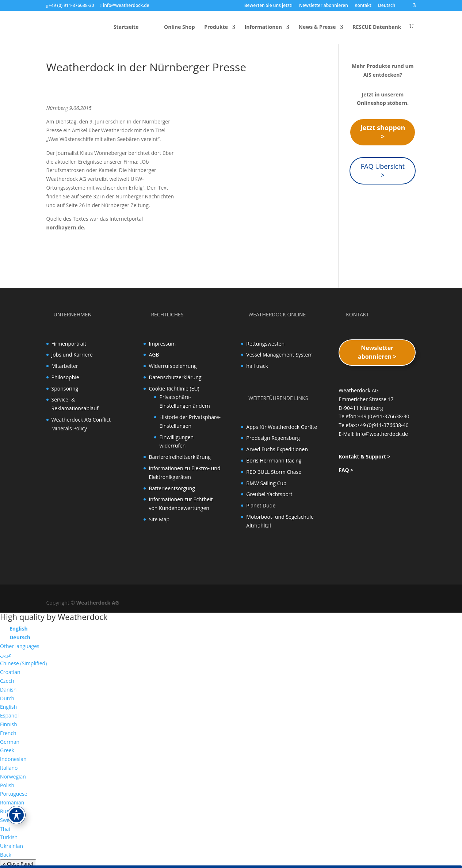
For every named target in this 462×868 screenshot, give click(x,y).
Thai (5, 829)
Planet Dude (261, 505)
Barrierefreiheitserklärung (180, 457)
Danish (8, 690)
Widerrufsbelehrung (173, 366)
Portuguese (14, 794)
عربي (6, 655)
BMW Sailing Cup (266, 483)
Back (6, 855)
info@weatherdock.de (382, 434)
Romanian (12, 802)
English (8, 707)
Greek (7, 750)
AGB (154, 355)
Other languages (20, 646)
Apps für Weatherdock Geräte (282, 427)
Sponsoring (65, 389)
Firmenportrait (69, 344)
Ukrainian (12, 846)
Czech (7, 681)
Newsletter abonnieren (324, 6)
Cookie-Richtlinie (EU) (174, 389)
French (8, 733)
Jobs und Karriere (72, 355)
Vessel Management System (279, 355)
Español (9, 715)
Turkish (9, 837)
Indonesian (13, 759)
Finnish (9, 724)
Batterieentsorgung (172, 488)
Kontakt (363, 6)
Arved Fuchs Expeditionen (277, 449)
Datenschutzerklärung (175, 377)
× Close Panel (18, 864)
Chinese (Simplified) (23, 663)
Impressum (162, 344)
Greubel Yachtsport (269, 494)
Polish (7, 785)
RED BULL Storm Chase (274, 472)
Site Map (159, 519)
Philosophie (65, 377)
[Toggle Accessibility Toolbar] (16, 815)
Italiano (9, 768)
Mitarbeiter (65, 366)
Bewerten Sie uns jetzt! (268, 6)
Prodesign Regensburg (273, 438)
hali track (257, 366)
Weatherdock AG (98, 603)
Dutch (7, 698)
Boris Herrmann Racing (274, 460)
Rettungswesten (265, 344)
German (10, 742)
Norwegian (13, 776)
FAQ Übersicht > (383, 171)
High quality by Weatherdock (54, 617)
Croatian (10, 672)
